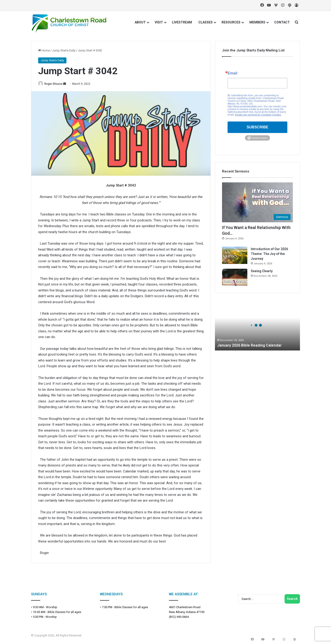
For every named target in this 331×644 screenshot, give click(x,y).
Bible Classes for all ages (64, 612)
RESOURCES (231, 22)
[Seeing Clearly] (235, 277)
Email (233, 73)
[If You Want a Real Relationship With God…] (257, 202)
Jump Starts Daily (64, 50)
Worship (52, 607)
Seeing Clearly (262, 271)
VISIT (159, 22)
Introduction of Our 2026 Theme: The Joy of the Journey (269, 254)
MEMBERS (257, 22)
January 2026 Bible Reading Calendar (252, 345)
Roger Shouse (56, 84)
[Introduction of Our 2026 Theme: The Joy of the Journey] (235, 255)
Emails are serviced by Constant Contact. (258, 115)
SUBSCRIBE (257, 127)
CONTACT (282, 22)
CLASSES (205, 22)
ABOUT (140, 22)
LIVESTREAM (182, 22)
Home (44, 50)
